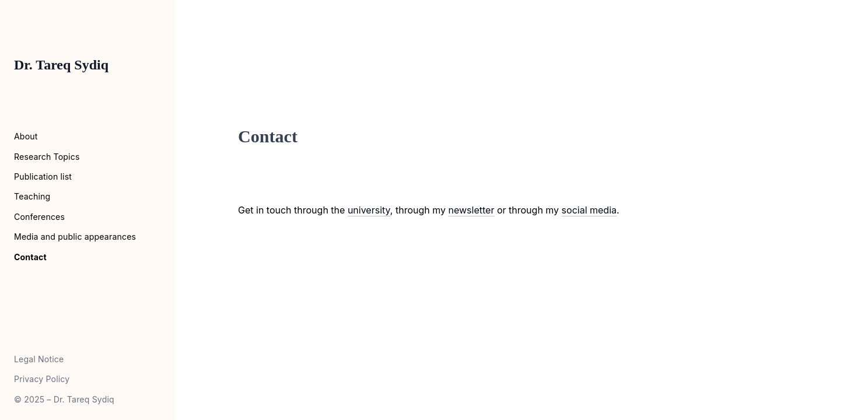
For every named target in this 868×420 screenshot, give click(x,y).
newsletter (472, 210)
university (369, 210)
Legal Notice (39, 359)
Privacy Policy (42, 379)
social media (589, 210)
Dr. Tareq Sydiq (61, 65)
